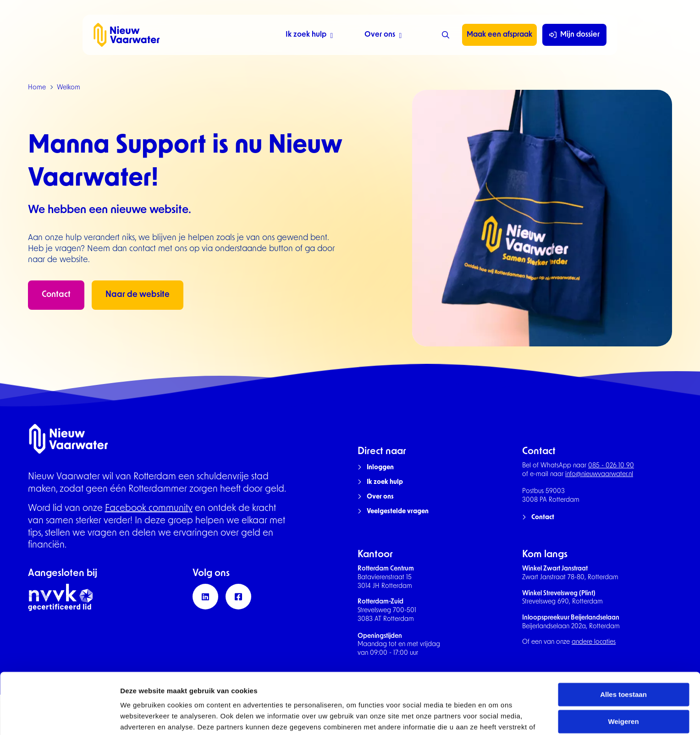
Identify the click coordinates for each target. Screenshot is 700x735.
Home (37, 88)
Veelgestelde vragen (398, 512)
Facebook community (149, 509)
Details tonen (142, 717)
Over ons (383, 36)
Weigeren (623, 675)
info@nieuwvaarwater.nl (599, 474)
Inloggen (380, 468)
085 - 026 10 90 (611, 466)
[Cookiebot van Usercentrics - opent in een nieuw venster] (59, 717)
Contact (56, 295)
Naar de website (138, 295)
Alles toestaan (623, 648)
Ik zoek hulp (309, 36)
